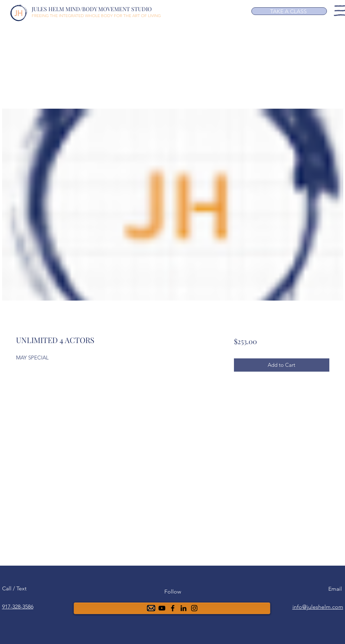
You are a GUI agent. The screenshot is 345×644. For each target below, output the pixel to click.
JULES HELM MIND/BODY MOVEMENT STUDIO (92, 9)
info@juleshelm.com (318, 607)
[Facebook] (173, 608)
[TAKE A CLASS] (289, 11)
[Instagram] (194, 608)
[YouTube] (162, 608)
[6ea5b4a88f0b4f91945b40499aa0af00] (183, 608)
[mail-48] (151, 608)
